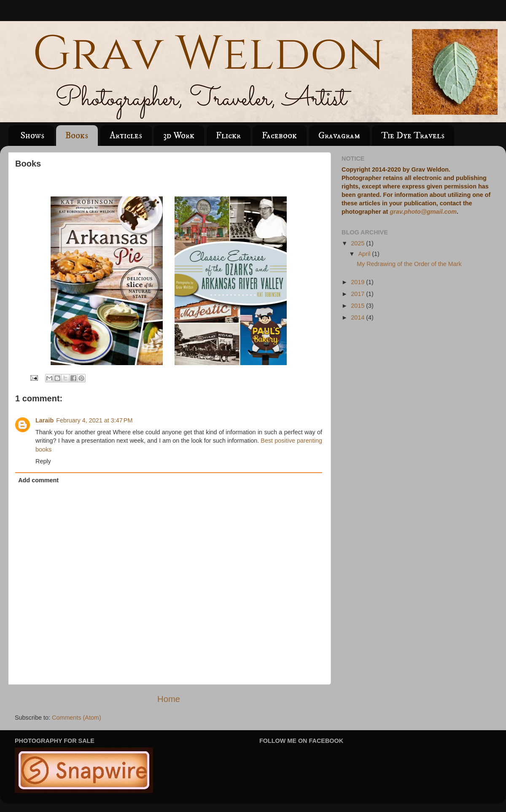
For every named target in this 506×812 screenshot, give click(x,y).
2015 (358, 306)
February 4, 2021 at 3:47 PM (94, 420)
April (365, 254)
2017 (358, 294)
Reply (43, 461)
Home (169, 699)
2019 (358, 282)
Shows (32, 136)
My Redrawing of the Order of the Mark (409, 264)
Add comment (38, 480)
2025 (358, 243)
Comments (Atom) (77, 718)
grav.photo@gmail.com (423, 212)
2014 (358, 317)
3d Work (179, 136)
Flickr (228, 136)
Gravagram (339, 136)
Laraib (44, 420)
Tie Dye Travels (413, 136)
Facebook (279, 136)
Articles (126, 136)
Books (77, 136)
